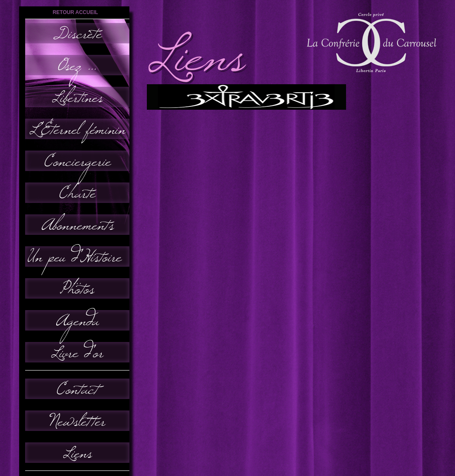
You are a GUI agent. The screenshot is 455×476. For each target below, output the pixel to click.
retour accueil (76, 12)
